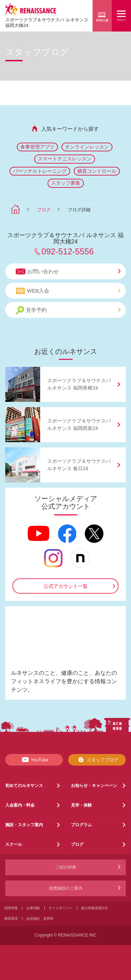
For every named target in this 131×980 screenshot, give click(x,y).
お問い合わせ (68, 272)
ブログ (44, 210)
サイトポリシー (60, 908)
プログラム (81, 825)
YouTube (34, 760)
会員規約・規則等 (40, 919)
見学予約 (68, 310)
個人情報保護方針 (95, 908)
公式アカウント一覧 (66, 586)
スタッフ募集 (66, 183)
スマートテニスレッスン (65, 159)
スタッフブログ (97, 760)
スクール (14, 844)
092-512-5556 (68, 251)
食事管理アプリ (37, 147)
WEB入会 (68, 291)
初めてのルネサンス (24, 786)
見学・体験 (81, 805)
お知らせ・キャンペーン (94, 786)
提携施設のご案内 (66, 888)
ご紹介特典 (66, 867)
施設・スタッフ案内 (24, 825)
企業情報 (33, 908)
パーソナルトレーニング (40, 171)
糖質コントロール (97, 171)
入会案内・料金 (20, 805)
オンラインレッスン (87, 147)
